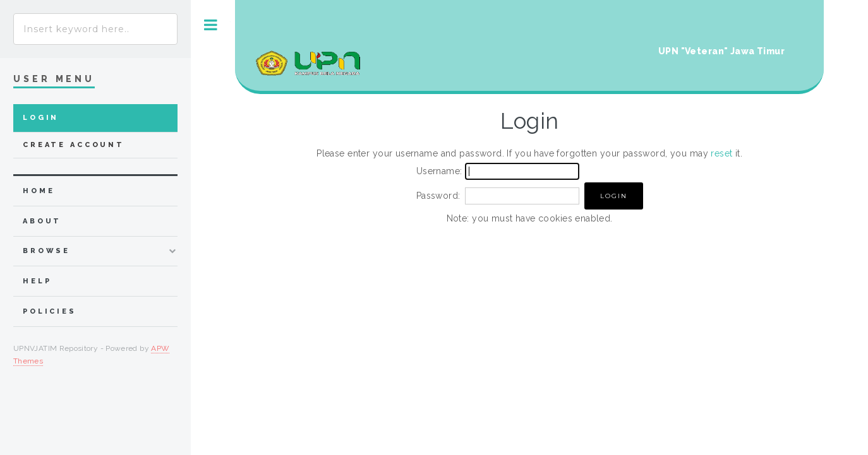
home (39, 191)
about (42, 221)
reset (721, 153)
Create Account (74, 145)
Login (41, 118)
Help (37, 281)
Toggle (211, 25)
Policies (50, 311)
